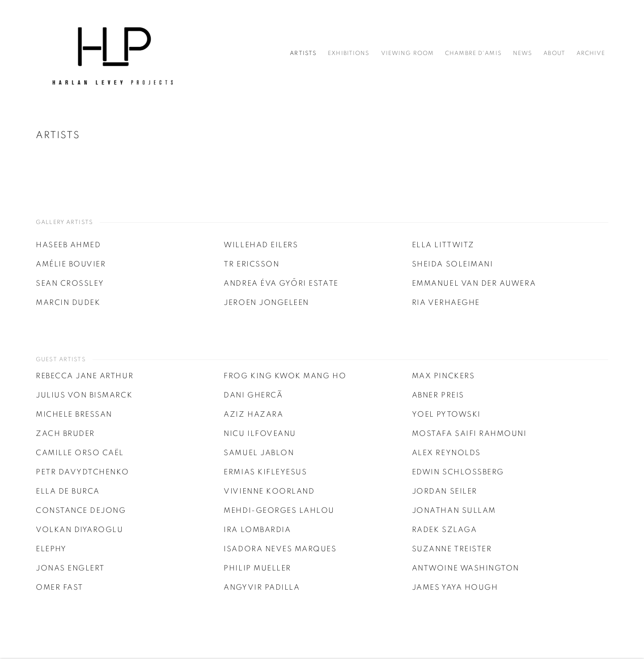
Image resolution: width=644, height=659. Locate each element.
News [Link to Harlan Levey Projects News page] (523, 53)
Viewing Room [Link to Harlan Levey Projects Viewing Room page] (408, 53)
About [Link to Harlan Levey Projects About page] (554, 53)
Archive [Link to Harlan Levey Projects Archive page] (591, 53)
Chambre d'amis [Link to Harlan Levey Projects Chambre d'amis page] (473, 53)
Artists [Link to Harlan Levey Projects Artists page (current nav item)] (303, 53)
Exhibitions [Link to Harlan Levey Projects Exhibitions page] (349, 53)
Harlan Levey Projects (112, 54)
